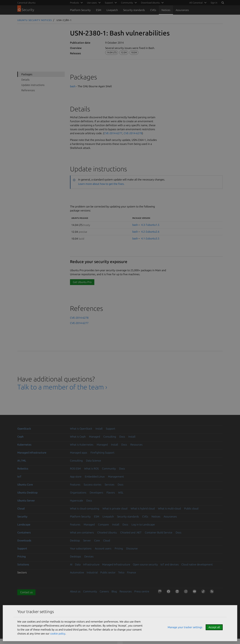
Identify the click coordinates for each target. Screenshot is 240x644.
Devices (89, 556)
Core (97, 540)
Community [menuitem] (127, 3)
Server (87, 540)
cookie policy (58, 634)
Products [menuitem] (74, 3)
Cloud (21, 508)
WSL (121, 492)
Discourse (132, 548)
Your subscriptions (81, 548)
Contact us (26, 592)
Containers (24, 532)
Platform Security (80, 10)
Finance (131, 572)
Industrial (92, 572)
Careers (104, 591)
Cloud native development (197, 564)
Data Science (93, 461)
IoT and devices (170, 564)
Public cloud (191, 508)
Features (75, 484)
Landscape (24, 524)
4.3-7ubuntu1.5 (150, 225)
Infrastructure (91, 564)
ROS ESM (75, 469)
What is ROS (91, 469)
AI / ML (22, 461)
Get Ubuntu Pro (82, 282)
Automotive (77, 572)
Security (22, 516)
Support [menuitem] (109, 3)
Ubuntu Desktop (27, 492)
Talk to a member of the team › (62, 387)
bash (73, 86)
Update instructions (33, 85)
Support (110, 429)
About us (75, 591)
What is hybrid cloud (143, 508)
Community (109, 469)
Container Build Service (159, 532)
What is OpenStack (81, 429)
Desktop (75, 540)
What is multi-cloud (169, 508)
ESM (99, 10)
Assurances (182, 10)
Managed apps (79, 453)
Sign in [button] (214, 3)
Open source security (145, 564)
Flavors (111, 492)
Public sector (108, 572)
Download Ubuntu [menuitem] (150, 3)
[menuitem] (197, 3)
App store (76, 477)
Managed (94, 437)
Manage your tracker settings (185, 627)
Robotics (23, 469)
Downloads (24, 540)
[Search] (223, 3)
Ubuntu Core (25, 484)
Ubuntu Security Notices (34, 20)
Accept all (214, 627)
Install (99, 429)
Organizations (78, 492)
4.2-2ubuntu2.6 (150, 232)
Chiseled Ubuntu (107, 532)
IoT (19, 477)
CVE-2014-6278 (133, 133)
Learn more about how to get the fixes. (101, 184)
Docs (122, 437)
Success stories (92, 484)
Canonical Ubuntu (26, 3)
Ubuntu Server (26, 500)
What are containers (82, 532)
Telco (121, 572)
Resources (136, 445)
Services (109, 484)
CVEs (153, 10)
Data (78, 564)
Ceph (20, 437)
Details (25, 80)
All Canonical (196, 3)
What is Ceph (78, 437)
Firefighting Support (102, 453)
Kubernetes (24, 445)
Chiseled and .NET (131, 532)
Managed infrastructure (32, 453)
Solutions (23, 564)
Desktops (75, 556)
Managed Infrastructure (116, 564)
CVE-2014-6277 (113, 133)
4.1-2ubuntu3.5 (150, 238)
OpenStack (24, 429)
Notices (166, 10)
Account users (103, 548)
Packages (27, 74)
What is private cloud (115, 508)
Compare (103, 524)
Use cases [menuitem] (92, 3)
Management (116, 477)
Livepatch (112, 10)
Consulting (110, 437)
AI (71, 564)
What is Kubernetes (82, 445)
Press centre (142, 591)
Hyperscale (76, 500)
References (28, 90)
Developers (96, 492)
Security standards (134, 10)
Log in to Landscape (143, 524)
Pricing (119, 548)
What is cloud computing (85, 508)
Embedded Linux (95, 477)
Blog (114, 591)
